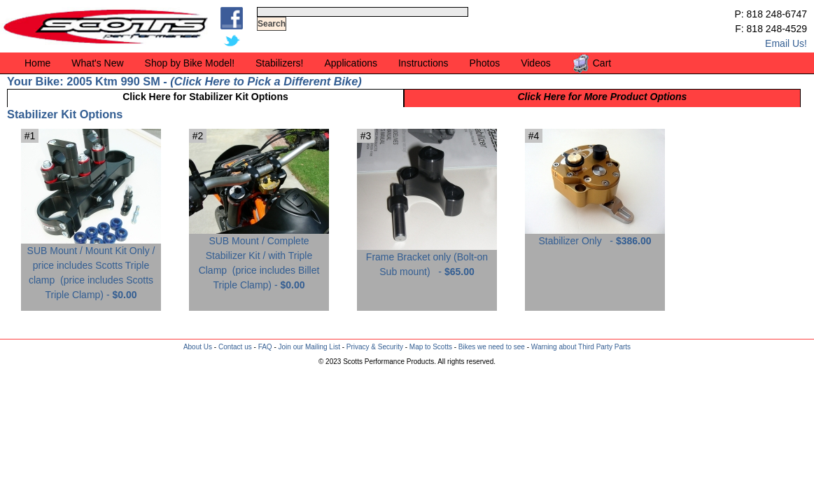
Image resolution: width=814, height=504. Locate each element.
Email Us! (786, 43)
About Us (198, 347)
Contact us (235, 347)
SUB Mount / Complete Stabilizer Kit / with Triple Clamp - (259, 258)
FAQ (265, 347)
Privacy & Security (375, 347)
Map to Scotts (431, 347)
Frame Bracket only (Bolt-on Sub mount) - (427, 259)
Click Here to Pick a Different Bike (266, 81)
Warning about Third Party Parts (581, 347)
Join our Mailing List (309, 347)
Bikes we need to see (492, 347)
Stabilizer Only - (595, 236)
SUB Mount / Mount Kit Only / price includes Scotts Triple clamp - (91, 267)
